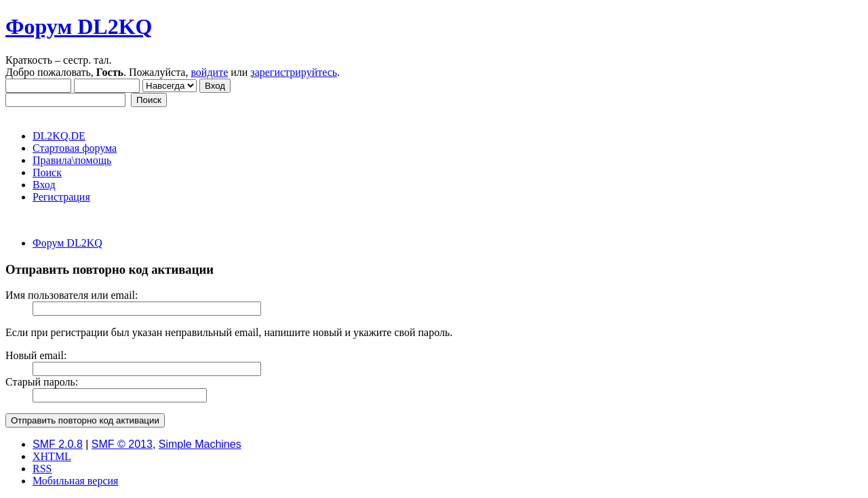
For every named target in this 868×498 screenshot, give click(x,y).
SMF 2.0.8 (58, 444)
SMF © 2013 (122, 444)
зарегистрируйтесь (294, 72)
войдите (209, 72)
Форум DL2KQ (79, 26)
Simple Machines (200, 444)
